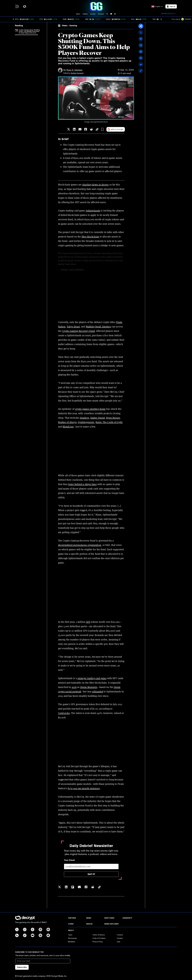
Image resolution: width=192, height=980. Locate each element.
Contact (120, 935)
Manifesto (72, 942)
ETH (41, 19)
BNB (65, 19)
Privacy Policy (98, 942)
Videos (85, 14)
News (78, 14)
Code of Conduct (99, 938)
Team (70, 935)
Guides (93, 14)
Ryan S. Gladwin (74, 70)
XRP (87, 19)
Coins (71, 924)
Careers (120, 938)
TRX (154, 19)
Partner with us (168, 14)
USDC (108, 19)
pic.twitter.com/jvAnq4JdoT (90, 264)
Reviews (101, 14)
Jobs (119, 942)
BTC (17, 19)
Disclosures (72, 938)
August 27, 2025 (92, 270)
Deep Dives (109, 918)
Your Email (69, 860)
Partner (72, 918)
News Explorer (111, 924)
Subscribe (22, 967)
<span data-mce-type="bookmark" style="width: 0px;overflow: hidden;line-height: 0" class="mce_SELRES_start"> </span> (91, 592)
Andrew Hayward (77, 73)
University (127, 918)
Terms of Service (99, 935)
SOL (133, 19)
